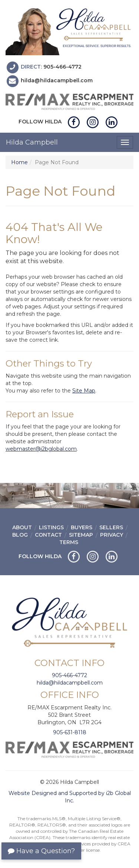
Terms (69, 542)
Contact (48, 535)
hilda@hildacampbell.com (57, 81)
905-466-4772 (62, 67)
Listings (51, 527)
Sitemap (81, 535)
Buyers (82, 527)
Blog (20, 535)
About (22, 527)
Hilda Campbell (32, 142)
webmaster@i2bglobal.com (41, 449)
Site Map (84, 391)
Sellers (111, 527)
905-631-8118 (70, 732)
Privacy (112, 535)
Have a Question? (41, 851)
